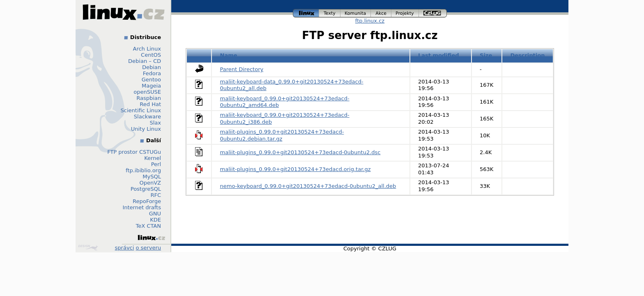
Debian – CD (145, 61)
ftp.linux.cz (370, 21)
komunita (356, 13)
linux (306, 13)
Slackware (147, 117)
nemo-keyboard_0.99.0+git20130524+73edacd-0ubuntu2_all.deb (308, 186)
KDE (155, 220)
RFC (156, 195)
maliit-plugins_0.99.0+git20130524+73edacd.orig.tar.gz (296, 169)
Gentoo (151, 80)
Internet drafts (142, 207)
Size (486, 55)
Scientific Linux (141, 110)
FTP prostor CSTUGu (134, 152)
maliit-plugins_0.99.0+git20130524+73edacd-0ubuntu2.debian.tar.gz (282, 135)
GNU (155, 214)
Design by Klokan (88, 247)
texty (330, 13)
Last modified (439, 55)
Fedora (152, 73)
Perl (156, 164)
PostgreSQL (146, 189)
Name (229, 55)
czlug (433, 13)
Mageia (151, 86)
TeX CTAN (148, 226)
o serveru (148, 248)
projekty (405, 13)
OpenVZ (150, 183)
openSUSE (147, 92)
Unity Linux (146, 129)
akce (381, 13)
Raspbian (149, 98)
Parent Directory (242, 69)
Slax (155, 123)
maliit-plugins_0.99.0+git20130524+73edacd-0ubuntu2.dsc (300, 152)
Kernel (153, 158)
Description (527, 55)
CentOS (151, 55)
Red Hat (150, 104)
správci (125, 248)
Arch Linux (147, 49)
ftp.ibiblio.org (143, 170)
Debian (152, 67)
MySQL (152, 177)
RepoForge (147, 201)
